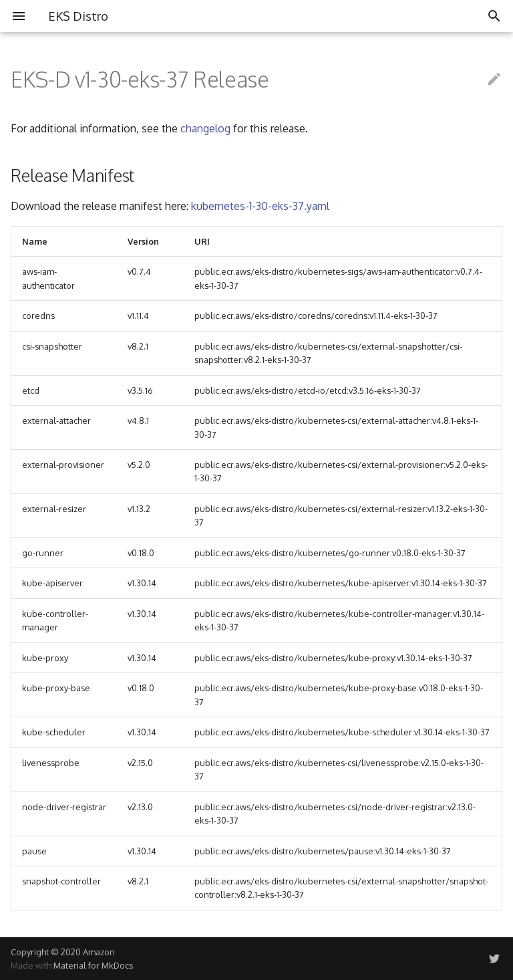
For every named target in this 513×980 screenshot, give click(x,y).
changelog (205, 128)
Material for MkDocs (93, 965)
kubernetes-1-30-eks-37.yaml (260, 206)
